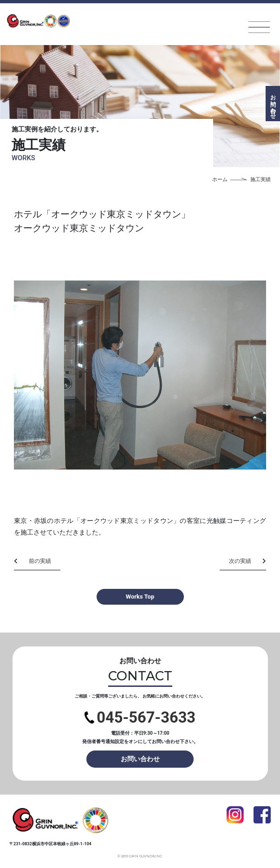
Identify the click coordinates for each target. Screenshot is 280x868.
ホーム (220, 179)
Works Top (140, 597)
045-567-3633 (140, 718)
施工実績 (260, 179)
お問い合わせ (140, 759)
